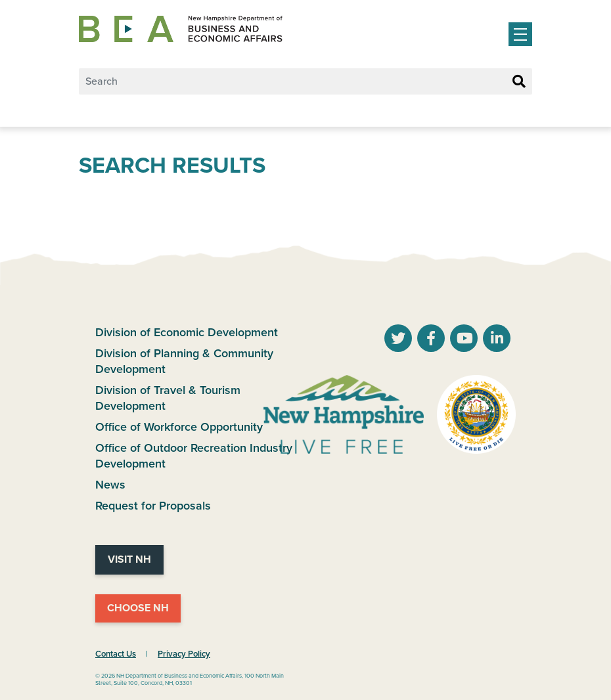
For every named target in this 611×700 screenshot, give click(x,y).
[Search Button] (519, 82)
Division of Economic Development (187, 332)
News (110, 485)
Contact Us (116, 654)
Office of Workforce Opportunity (179, 427)
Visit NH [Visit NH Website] (129, 559)
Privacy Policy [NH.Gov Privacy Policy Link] (184, 654)
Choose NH (138, 608)
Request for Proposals (153, 506)
